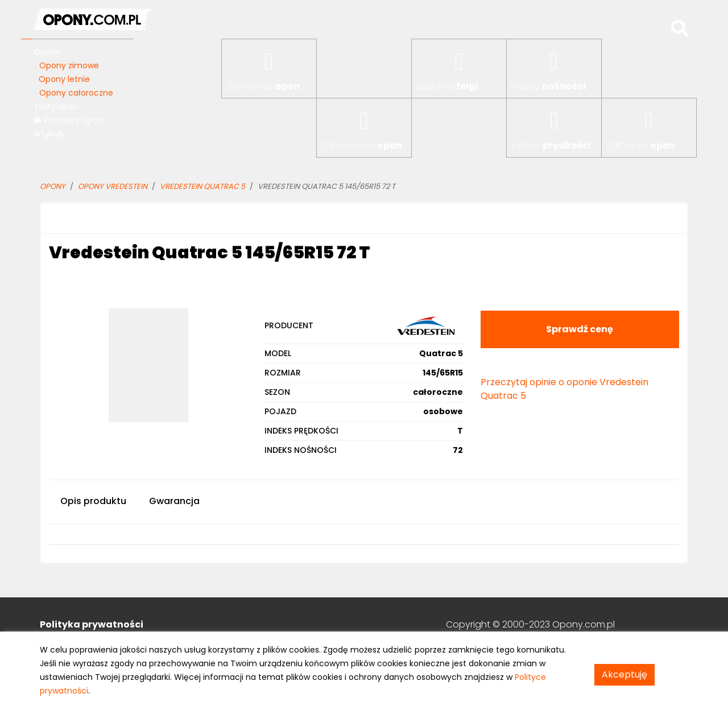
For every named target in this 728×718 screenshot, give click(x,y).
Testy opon (56, 106)
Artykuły (49, 134)
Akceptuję (624, 674)
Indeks (548, 86)
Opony (47, 52)
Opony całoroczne (76, 93)
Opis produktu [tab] (93, 501)
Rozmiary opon (68, 120)
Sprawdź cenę (580, 329)
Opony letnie (64, 79)
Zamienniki (263, 86)
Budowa (447, 86)
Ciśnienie (641, 145)
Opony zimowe (69, 65)
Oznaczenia (362, 145)
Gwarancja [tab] (174, 501)
